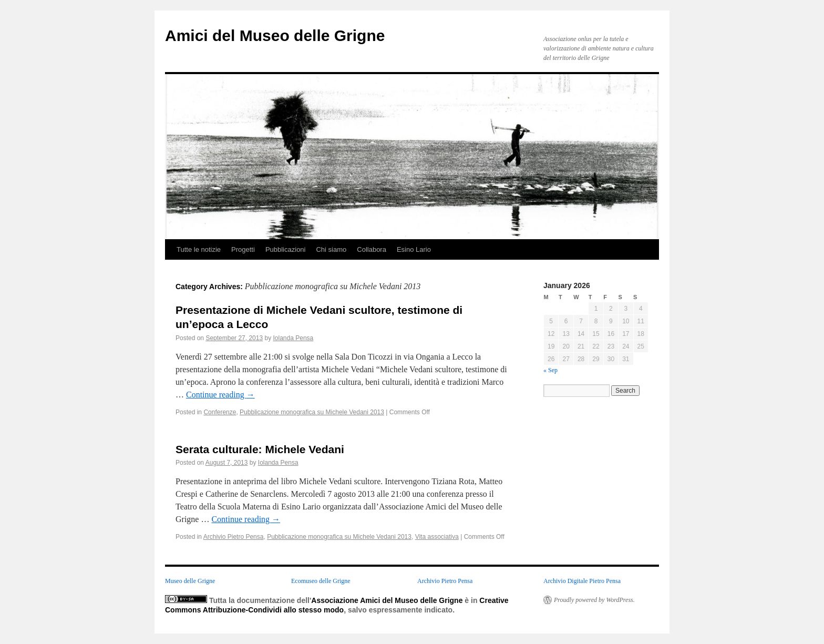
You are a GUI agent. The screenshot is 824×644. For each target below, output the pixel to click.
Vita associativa (437, 537)
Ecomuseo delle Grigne (321, 581)
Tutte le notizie (199, 249)
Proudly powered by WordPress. (594, 600)
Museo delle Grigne (190, 581)
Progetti (243, 249)
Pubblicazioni (286, 249)
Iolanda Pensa (293, 338)
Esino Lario (414, 249)
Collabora (372, 249)
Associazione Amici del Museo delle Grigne (387, 600)
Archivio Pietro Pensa (234, 537)
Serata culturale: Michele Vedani (260, 449)
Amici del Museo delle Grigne (275, 35)
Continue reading (220, 395)
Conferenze (220, 412)
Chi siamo (331, 249)
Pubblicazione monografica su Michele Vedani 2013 (312, 412)
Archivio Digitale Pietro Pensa (582, 581)
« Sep (550, 370)
